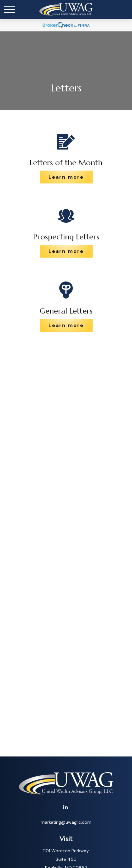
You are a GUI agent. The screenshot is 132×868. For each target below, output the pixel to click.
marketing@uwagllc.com (66, 822)
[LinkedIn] (65, 807)
